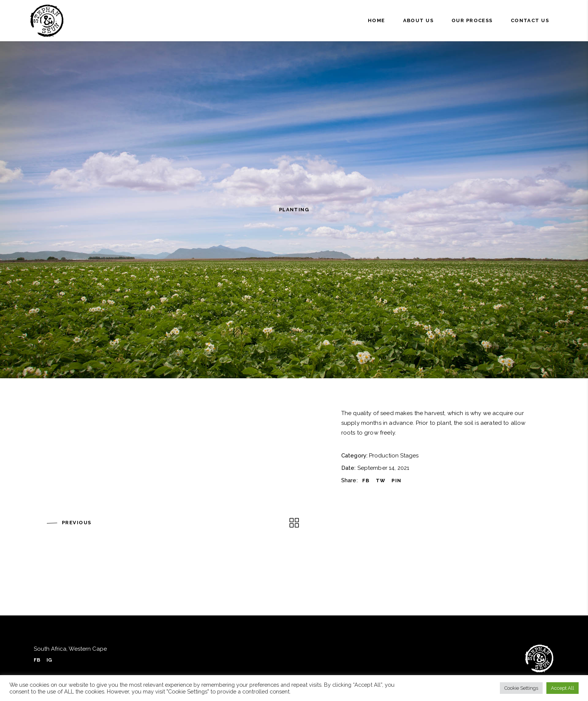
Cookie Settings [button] (521, 688)
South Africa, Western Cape (70, 649)
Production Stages (394, 456)
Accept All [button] (562, 688)
